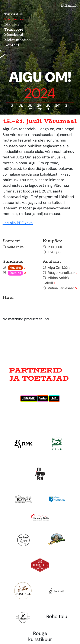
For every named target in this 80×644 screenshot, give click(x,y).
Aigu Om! (40, 85)
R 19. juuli (52, 247)
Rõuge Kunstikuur (60, 273)
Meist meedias (17, 40)
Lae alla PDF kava (18, 223)
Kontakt (12, 45)
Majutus (12, 24)
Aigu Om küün (57, 268)
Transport (14, 29)
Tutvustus (14, 14)
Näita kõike (13, 247)
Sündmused (15, 19)
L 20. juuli (52, 252)
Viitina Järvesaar (60, 288)
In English (69, 6)
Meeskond (14, 35)
